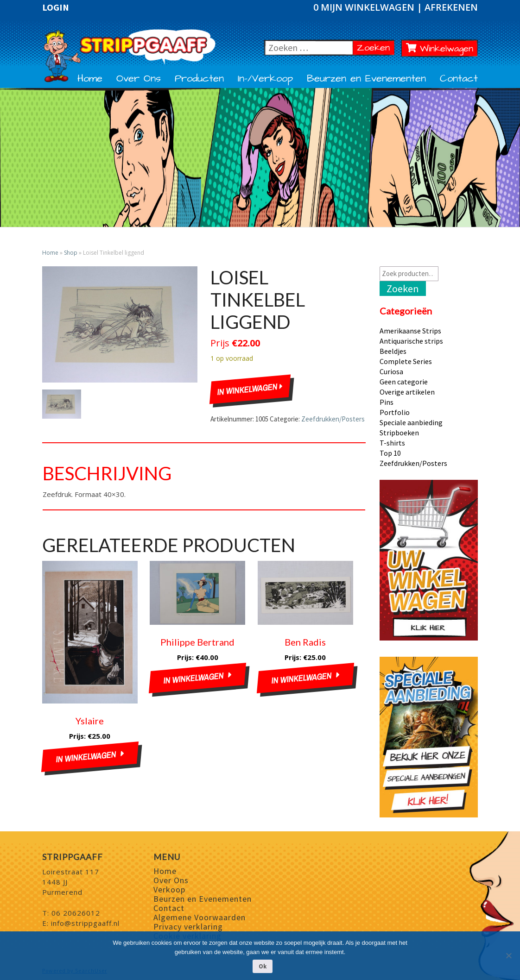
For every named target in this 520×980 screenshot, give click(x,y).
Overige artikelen (407, 392)
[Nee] (508, 955)
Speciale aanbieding (411, 422)
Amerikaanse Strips (410, 331)
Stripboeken (399, 433)
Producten (199, 79)
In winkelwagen (250, 389)
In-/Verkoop (265, 79)
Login (56, 7)
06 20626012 (76, 913)
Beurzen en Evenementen (366, 79)
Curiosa (391, 371)
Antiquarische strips (411, 341)
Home (90, 79)
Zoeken (376, 47)
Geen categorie (404, 382)
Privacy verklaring (188, 927)
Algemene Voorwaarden (200, 917)
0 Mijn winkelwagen (365, 7)
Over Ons (139, 79)
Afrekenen (451, 7)
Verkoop (169, 889)
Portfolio (395, 412)
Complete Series (406, 361)
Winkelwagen (440, 49)
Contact (459, 79)
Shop (71, 253)
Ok (263, 966)
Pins (387, 402)
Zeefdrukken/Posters (333, 419)
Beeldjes (393, 351)
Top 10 (390, 453)
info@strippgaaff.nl (85, 923)
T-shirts (392, 443)
